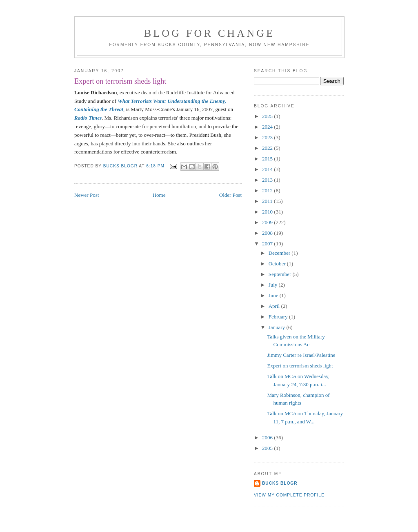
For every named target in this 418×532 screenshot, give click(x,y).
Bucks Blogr (280, 483)
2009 (268, 222)
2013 (268, 180)
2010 (268, 212)
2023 (268, 137)
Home (159, 195)
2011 (268, 201)
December (280, 253)
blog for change (210, 33)
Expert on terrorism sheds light (300, 366)
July (274, 285)
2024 (268, 127)
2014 (268, 169)
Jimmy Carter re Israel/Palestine (301, 355)
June (274, 295)
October (278, 264)
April (275, 306)
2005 (268, 448)
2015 (268, 159)
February (279, 317)
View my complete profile (289, 495)
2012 (268, 190)
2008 (268, 233)
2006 (268, 437)
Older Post (230, 195)
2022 (268, 148)
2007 (268, 244)
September (281, 274)
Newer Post (87, 195)
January (278, 327)
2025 (268, 116)
